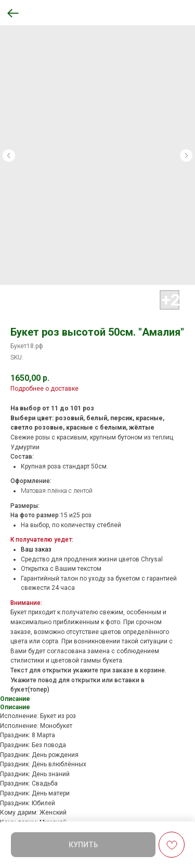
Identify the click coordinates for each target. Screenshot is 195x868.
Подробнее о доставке (44, 389)
